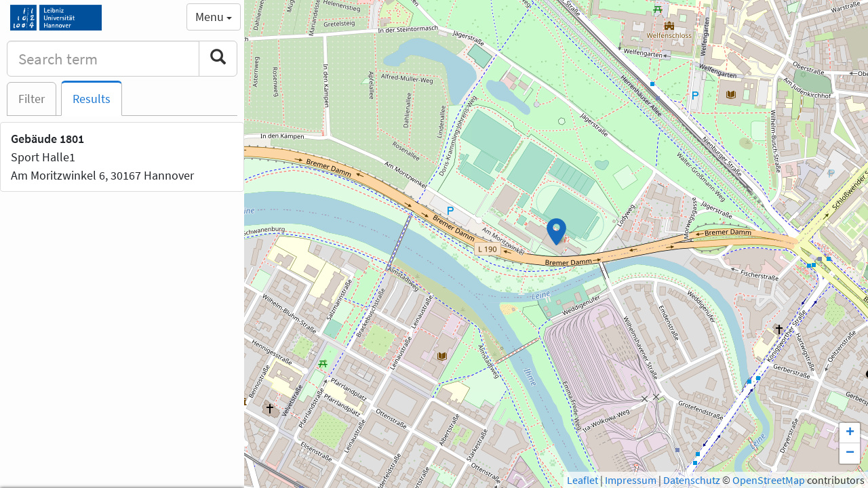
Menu (214, 17)
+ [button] (850, 433)
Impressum (631, 480)
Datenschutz (692, 480)
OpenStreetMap (769, 480)
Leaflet (583, 480)
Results (92, 99)
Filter (32, 99)
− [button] (850, 453)
